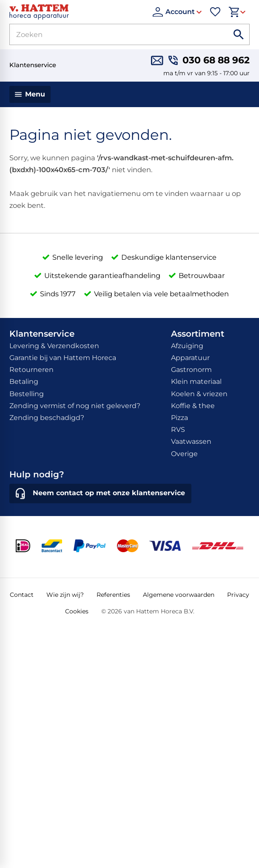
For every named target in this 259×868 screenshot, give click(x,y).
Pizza (179, 418)
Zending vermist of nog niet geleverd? (75, 406)
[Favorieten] (215, 12)
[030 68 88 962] (209, 61)
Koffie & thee (193, 406)
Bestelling (27, 394)
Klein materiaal (196, 382)
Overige (184, 454)
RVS (178, 430)
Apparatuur (190, 358)
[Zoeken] (109, 34)
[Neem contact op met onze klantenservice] (100, 494)
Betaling (24, 382)
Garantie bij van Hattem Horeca (63, 358)
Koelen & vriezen (199, 394)
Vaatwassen (191, 441)
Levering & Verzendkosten (54, 346)
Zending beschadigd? (47, 418)
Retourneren (31, 370)
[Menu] (30, 94)
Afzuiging (187, 346)
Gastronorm (191, 370)
